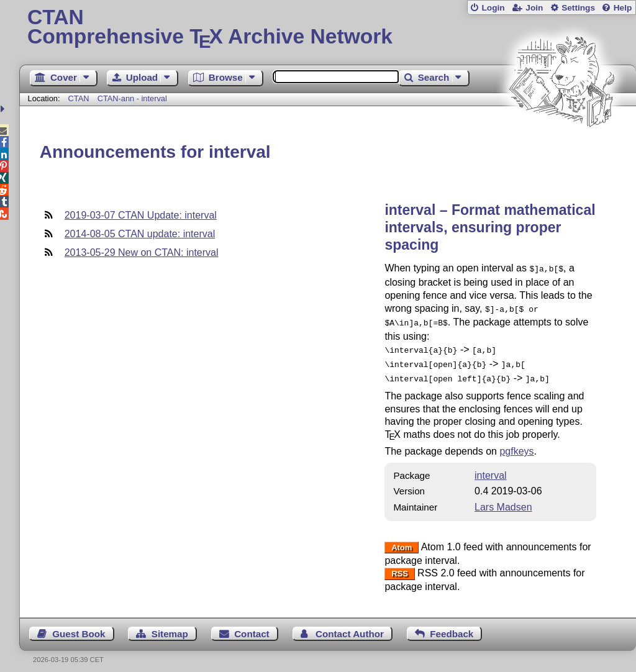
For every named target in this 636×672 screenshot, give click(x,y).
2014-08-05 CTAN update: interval (140, 234)
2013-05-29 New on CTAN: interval (142, 252)
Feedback (452, 626)
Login (493, 8)
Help (623, 8)
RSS (400, 566)
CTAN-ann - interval (132, 98)
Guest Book (79, 626)
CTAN (79, 98)
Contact (252, 626)
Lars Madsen (503, 500)
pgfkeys (516, 444)
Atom (402, 540)
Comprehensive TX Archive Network (328, 28)
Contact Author (350, 626)
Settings (578, 8)
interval (491, 468)
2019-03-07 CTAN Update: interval (141, 215)
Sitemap (170, 626)
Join (534, 8)
